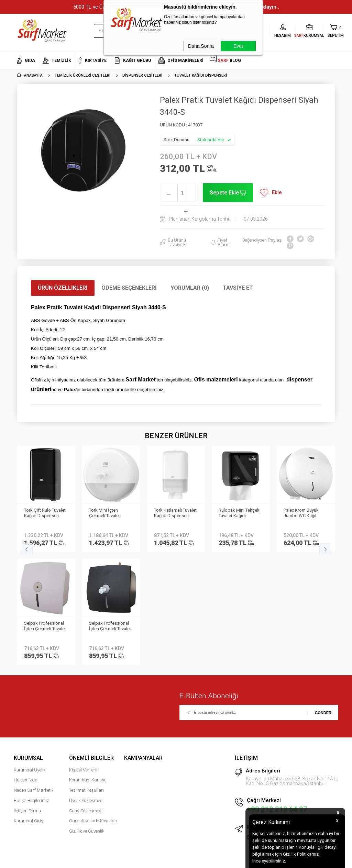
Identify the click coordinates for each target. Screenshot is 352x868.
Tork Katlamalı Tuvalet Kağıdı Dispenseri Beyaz (110, 513)
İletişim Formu (27, 698)
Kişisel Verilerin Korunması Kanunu (88, 662)
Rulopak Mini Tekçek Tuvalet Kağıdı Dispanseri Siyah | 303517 (174, 513)
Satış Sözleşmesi (86, 698)
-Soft (141, 859)
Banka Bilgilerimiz (31, 687)
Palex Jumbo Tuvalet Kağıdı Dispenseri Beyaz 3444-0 (304, 513)
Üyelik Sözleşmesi (86, 687)
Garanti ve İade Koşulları (93, 708)
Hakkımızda (26, 667)
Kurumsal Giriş (29, 708)
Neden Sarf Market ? (34, 677)
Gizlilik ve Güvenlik (87, 718)
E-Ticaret (156, 859)
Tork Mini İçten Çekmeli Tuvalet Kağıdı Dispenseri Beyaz (41, 513)
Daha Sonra (201, 46)
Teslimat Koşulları (86, 677)
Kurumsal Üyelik (30, 657)
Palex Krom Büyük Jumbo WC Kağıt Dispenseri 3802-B (237, 513)
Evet (238, 46)
